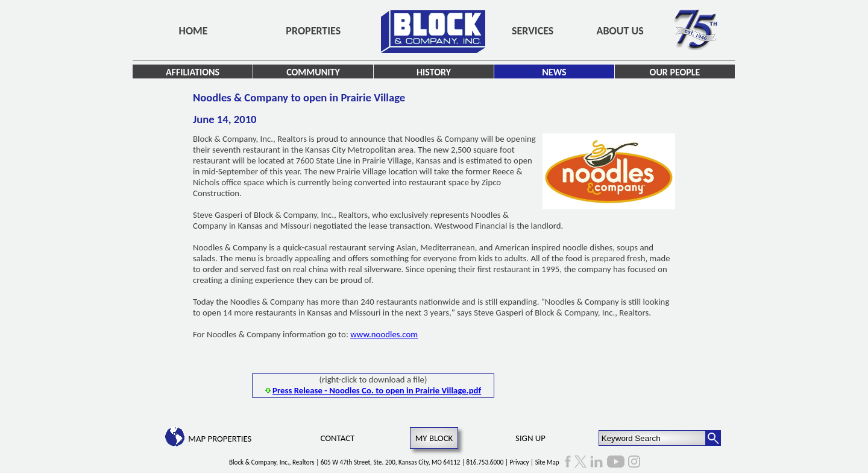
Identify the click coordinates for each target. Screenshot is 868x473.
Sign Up (530, 438)
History (434, 72)
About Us (620, 31)
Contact (338, 438)
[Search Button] (713, 438)
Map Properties (220, 439)
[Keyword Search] (653, 438)
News (554, 72)
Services (533, 31)
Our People (675, 72)
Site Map (547, 462)
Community (313, 72)
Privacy (520, 462)
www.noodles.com (384, 334)
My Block (434, 438)
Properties (313, 31)
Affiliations (193, 72)
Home (193, 31)
